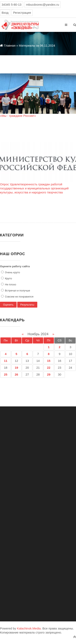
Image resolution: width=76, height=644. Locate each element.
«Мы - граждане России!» (18, 116)
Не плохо (10, 284)
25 (6, 374)
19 (17, 368)
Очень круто (12, 272)
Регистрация (22, 13)
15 (49, 361)
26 (17, 374)
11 (6, 361)
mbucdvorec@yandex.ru (43, 5)
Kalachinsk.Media (29, 628)
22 (49, 368)
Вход (5, 13)
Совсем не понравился (19, 297)
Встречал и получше (17, 291)
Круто (8, 278)
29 (49, 374)
